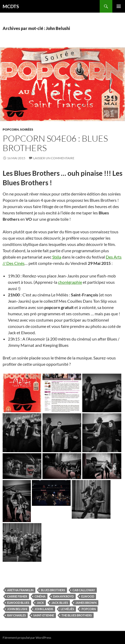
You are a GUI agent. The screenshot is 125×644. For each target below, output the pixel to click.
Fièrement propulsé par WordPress (27, 638)
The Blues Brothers (77, 615)
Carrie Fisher (17, 596)
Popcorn (11, 129)
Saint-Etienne (44, 615)
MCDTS (11, 6)
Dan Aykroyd (63, 596)
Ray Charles (16, 615)
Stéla (57, 257)
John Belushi (17, 609)
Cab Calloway (84, 590)
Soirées (27, 129)
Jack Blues (60, 603)
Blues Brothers (53, 590)
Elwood (88, 596)
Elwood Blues (18, 603)
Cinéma (40, 596)
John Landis (44, 609)
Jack (40, 603)
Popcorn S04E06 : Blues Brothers (55, 143)
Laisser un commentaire (54, 158)
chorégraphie (70, 282)
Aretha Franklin (20, 590)
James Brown (86, 603)
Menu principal (119, 6)
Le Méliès (67, 609)
